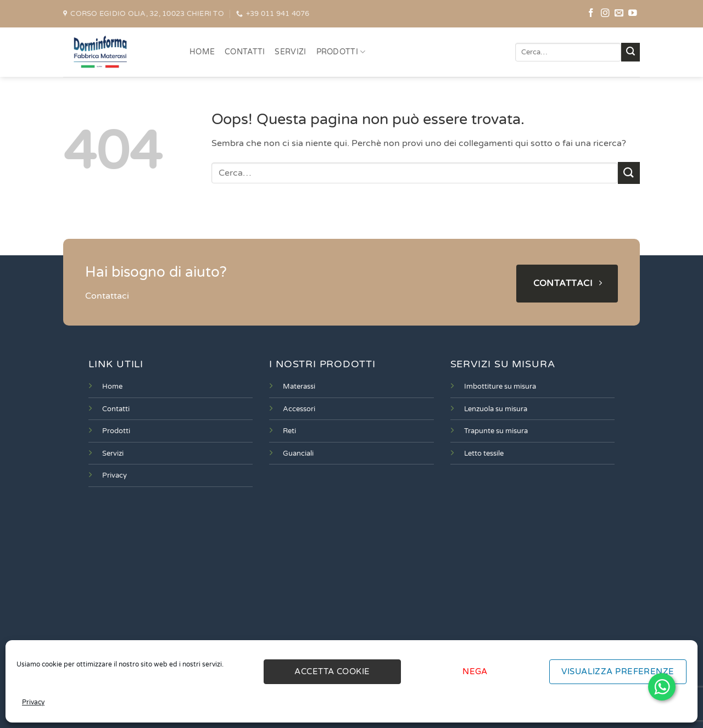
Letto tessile (484, 453)
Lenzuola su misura (496, 409)
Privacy (33, 702)
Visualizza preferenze (618, 671)
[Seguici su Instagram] (605, 13)
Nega (475, 671)
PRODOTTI (341, 52)
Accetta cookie (332, 671)
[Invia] (631, 52)
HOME (202, 52)
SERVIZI (290, 52)
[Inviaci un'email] (619, 13)
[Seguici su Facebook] (591, 13)
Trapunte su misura (496, 431)
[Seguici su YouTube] (633, 13)
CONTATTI (245, 52)
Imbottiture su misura (500, 387)
